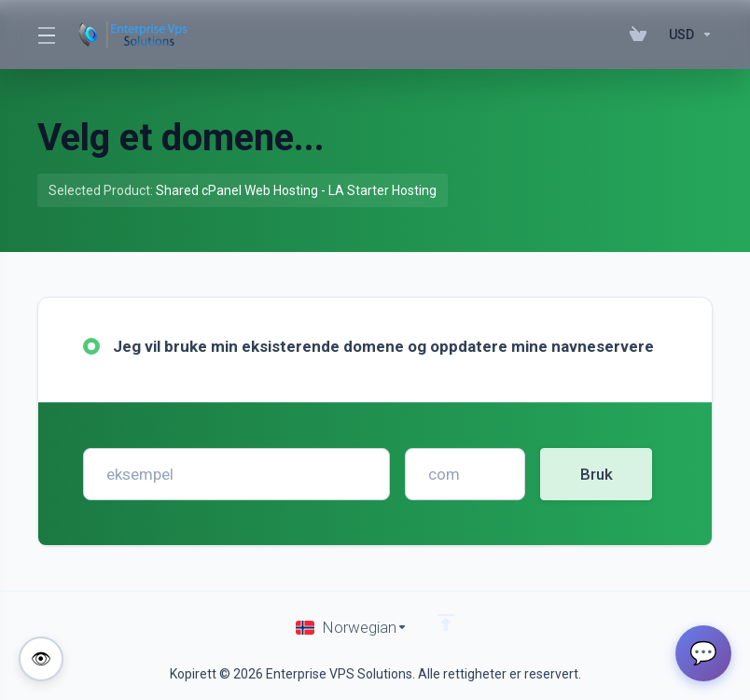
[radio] (91, 346)
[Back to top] (446, 623)
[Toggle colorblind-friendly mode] (41, 659)
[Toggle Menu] (45, 35)
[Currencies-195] (687, 35)
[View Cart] (642, 35)
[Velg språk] (352, 627)
